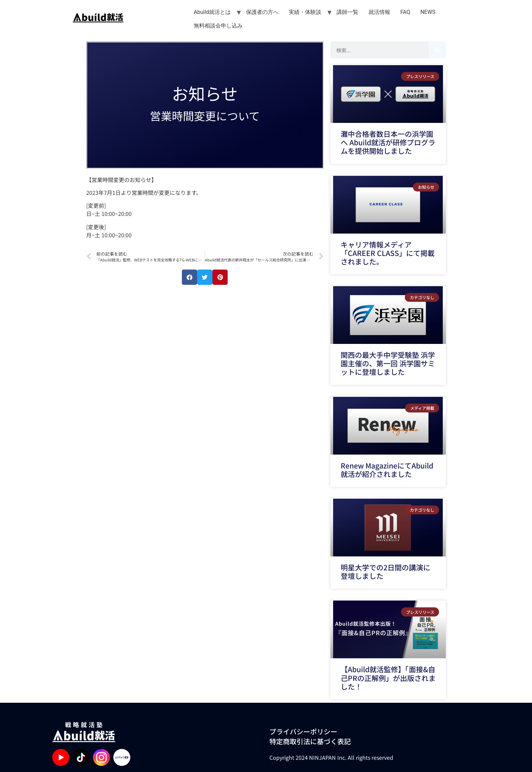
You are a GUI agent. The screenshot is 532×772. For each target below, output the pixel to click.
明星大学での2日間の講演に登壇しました (385, 572)
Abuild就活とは (212, 12)
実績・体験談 (305, 12)
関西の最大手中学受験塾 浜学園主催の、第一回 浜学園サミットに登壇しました (388, 363)
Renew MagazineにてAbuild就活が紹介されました (387, 470)
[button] (189, 277)
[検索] (437, 50)
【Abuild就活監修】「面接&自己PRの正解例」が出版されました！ (388, 678)
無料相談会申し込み (218, 26)
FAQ (405, 12)
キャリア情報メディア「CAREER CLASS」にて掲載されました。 (388, 253)
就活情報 (379, 12)
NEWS (428, 12)
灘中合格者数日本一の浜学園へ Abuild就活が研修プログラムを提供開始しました (388, 142)
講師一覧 (347, 12)
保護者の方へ (262, 12)
